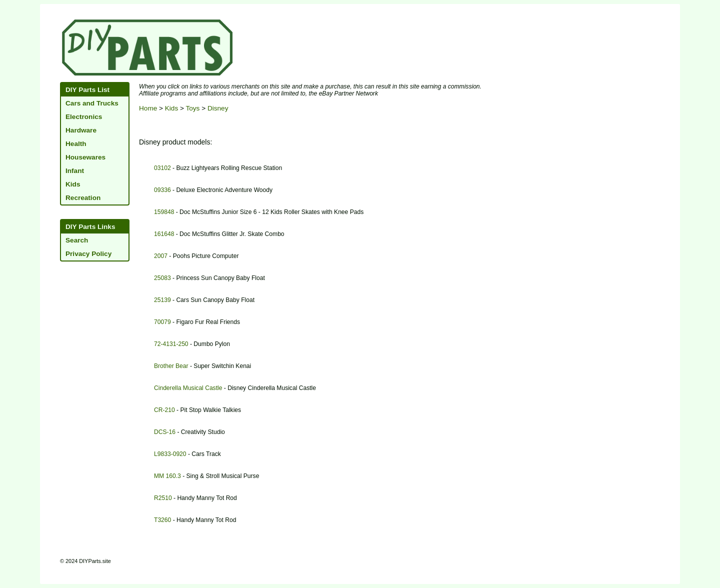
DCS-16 (165, 432)
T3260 (162, 520)
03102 (162, 168)
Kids (171, 108)
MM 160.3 (167, 476)
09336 (162, 190)
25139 (162, 300)
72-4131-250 (171, 344)
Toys (192, 108)
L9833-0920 (170, 454)
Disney (218, 108)
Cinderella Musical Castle (188, 388)
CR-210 (164, 410)
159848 (164, 212)
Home (148, 108)
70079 (162, 322)
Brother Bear (171, 366)
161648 (164, 234)
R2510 (163, 498)
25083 (162, 278)
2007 (161, 256)
